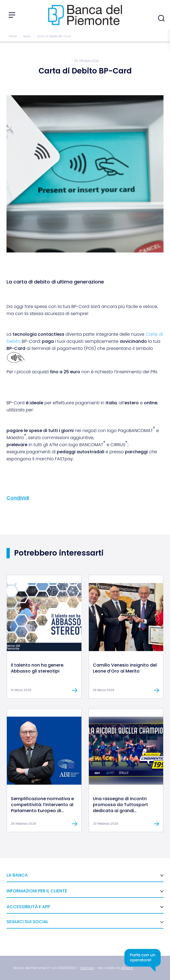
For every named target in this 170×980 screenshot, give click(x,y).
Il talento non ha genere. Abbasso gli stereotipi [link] (38, 668)
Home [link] (13, 36)
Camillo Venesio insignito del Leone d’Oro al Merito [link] (125, 668)
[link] (44, 650)
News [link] (27, 36)
